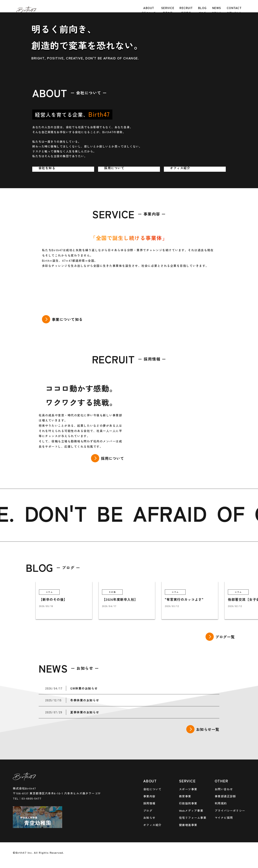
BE (117, 513)
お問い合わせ (224, 789)
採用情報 (149, 803)
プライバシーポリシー (230, 810)
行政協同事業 (188, 803)
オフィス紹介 (152, 825)
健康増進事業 (188, 825)
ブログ (148, 810)
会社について (152, 789)
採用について (112, 458)
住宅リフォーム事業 (193, 818)
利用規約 (221, 803)
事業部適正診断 (225, 796)
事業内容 (149, 796)
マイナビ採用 (224, 818)
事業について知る (67, 319)
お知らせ (149, 818)
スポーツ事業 (188, 789)
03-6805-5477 (31, 798)
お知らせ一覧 (208, 729)
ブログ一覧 (225, 637)
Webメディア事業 (191, 810)
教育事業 (185, 796)
